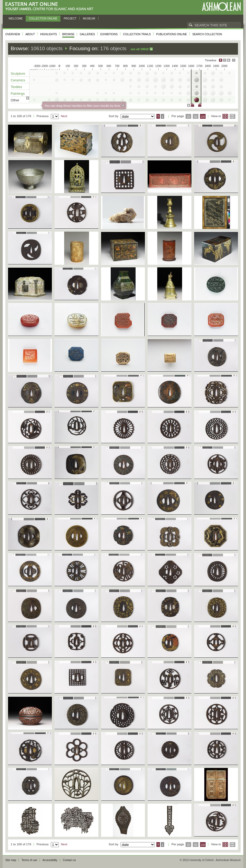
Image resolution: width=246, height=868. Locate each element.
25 (189, 117)
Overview (13, 34)
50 (196, 117)
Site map (11, 860)
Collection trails (137, 34)
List (232, 116)
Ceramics (18, 80)
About (30, 34)
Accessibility (50, 860)
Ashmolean (221, 7)
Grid (225, 116)
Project (70, 19)
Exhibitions (109, 34)
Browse (68, 34)
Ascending (158, 116)
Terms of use (29, 860)
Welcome (16, 19)
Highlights (49, 34)
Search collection (207, 34)
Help (234, 60)
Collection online (43, 19)
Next (64, 116)
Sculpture (18, 74)
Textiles (16, 87)
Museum (89, 19)
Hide (229, 60)
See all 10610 (139, 49)
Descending (162, 116)
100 (203, 117)
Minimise (225, 60)
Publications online (172, 34)
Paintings (18, 94)
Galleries (87, 34)
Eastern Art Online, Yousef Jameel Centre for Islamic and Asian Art (51, 7)
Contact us (69, 860)
